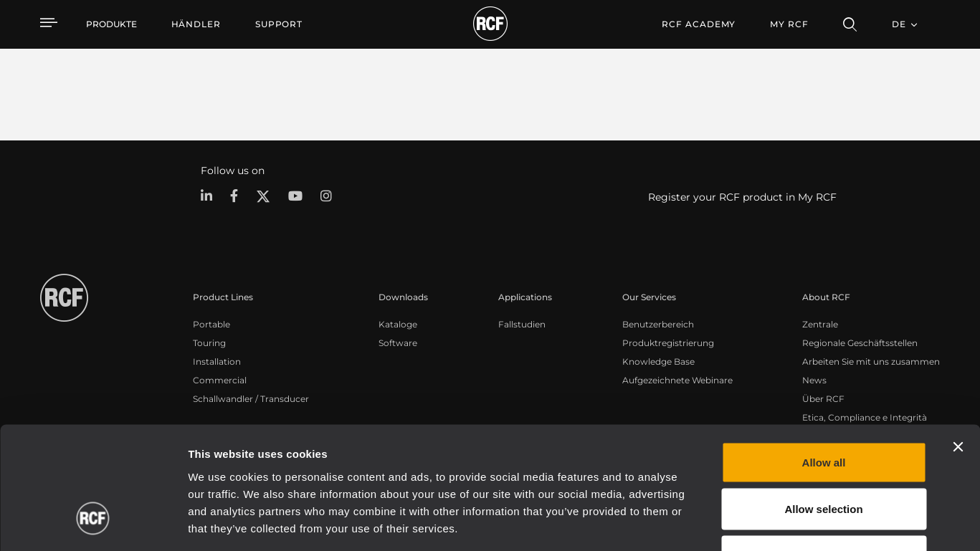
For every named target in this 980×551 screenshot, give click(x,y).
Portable (211, 324)
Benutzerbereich (658, 324)
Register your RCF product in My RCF (742, 197)
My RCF (789, 24)
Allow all (824, 363)
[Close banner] (958, 348)
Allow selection (823, 410)
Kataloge (398, 324)
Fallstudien (522, 324)
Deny (824, 457)
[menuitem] (196, 24)
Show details (737, 523)
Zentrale (820, 324)
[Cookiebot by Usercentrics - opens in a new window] (93, 523)
